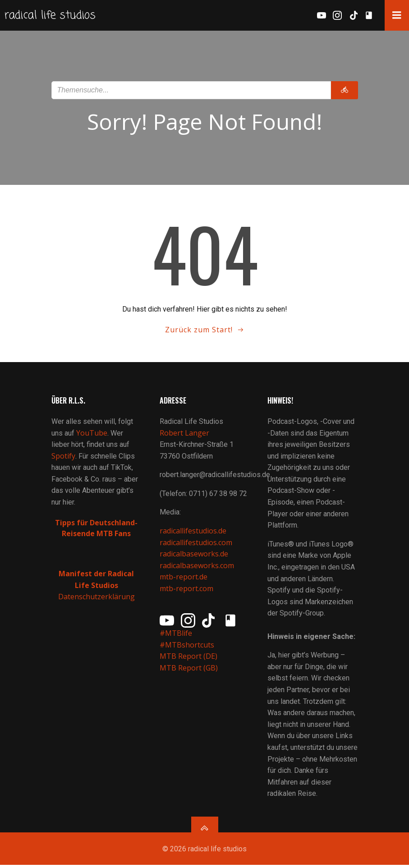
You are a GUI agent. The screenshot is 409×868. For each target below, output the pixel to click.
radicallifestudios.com (196, 545)
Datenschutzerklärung (97, 600)
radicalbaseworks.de (194, 557)
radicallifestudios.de (193, 534)
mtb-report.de (184, 580)
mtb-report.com (186, 592)
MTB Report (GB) (190, 671)
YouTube (92, 436)
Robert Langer (184, 436)
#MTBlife (176, 636)
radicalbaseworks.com (197, 568)
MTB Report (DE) (188, 659)
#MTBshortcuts (187, 648)
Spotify (63, 459)
